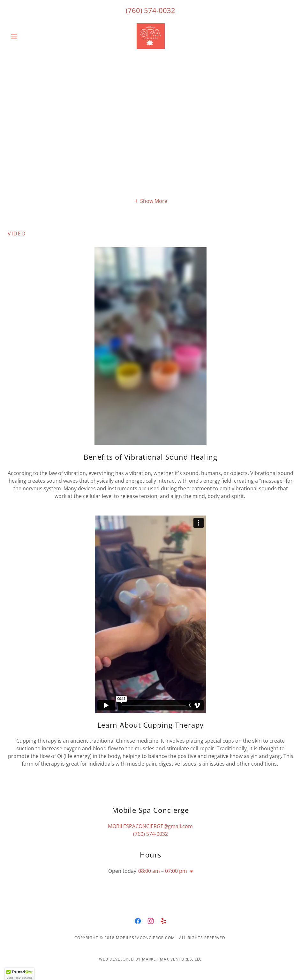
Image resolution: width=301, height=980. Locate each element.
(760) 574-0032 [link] (150, 10)
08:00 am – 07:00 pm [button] (163, 871)
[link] (150, 36)
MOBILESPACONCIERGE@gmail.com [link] (150, 826)
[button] (29, 36)
